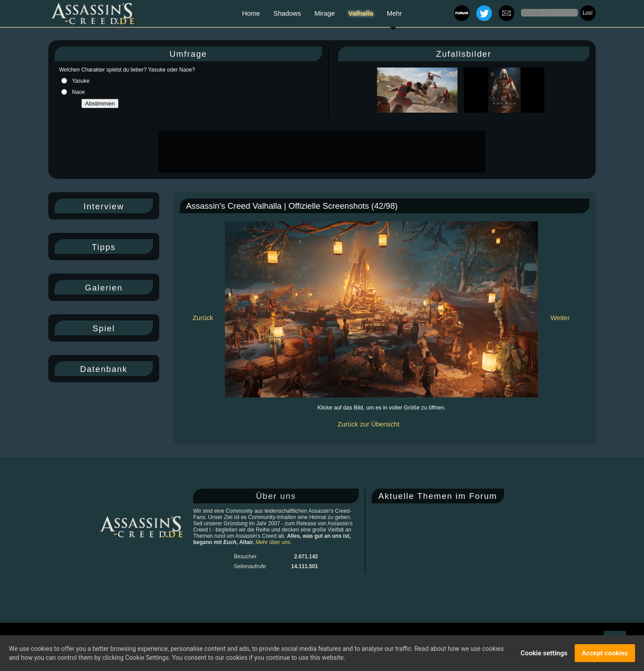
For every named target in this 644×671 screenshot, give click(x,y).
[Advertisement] (321, 152)
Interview (104, 206)
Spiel (104, 328)
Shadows (287, 13)
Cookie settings (544, 653)
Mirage (325, 13)
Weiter (560, 318)
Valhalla (361, 13)
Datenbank (104, 369)
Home (251, 13)
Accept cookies (605, 653)
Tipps (104, 247)
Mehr (394, 13)
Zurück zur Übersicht (369, 424)
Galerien (104, 288)
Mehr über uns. (274, 542)
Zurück (203, 318)
